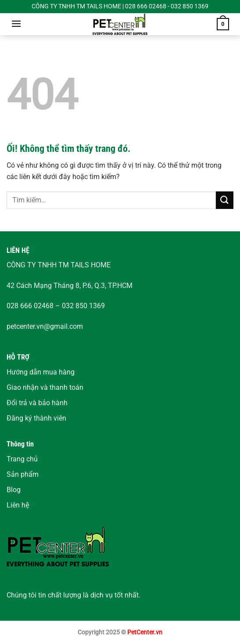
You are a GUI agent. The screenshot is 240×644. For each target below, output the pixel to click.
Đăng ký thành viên (36, 418)
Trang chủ (22, 459)
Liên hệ (18, 505)
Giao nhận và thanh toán (45, 387)
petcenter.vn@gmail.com (45, 326)
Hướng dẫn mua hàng (41, 372)
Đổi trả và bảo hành (37, 403)
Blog (14, 490)
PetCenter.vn (145, 632)
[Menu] (16, 23)
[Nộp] (225, 200)
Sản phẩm (23, 474)
